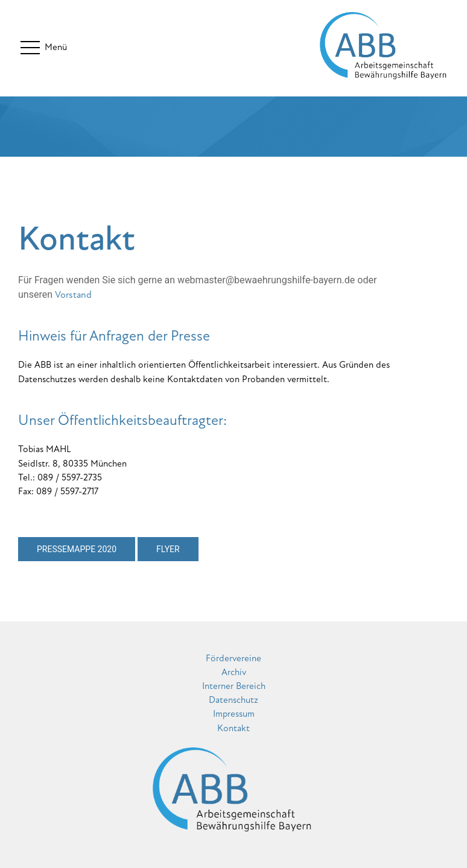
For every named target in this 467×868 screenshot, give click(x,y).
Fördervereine (233, 658)
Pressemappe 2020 (77, 549)
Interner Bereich (234, 686)
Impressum (234, 714)
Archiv (234, 672)
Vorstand (73, 295)
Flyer (168, 549)
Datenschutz (233, 700)
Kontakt (233, 728)
